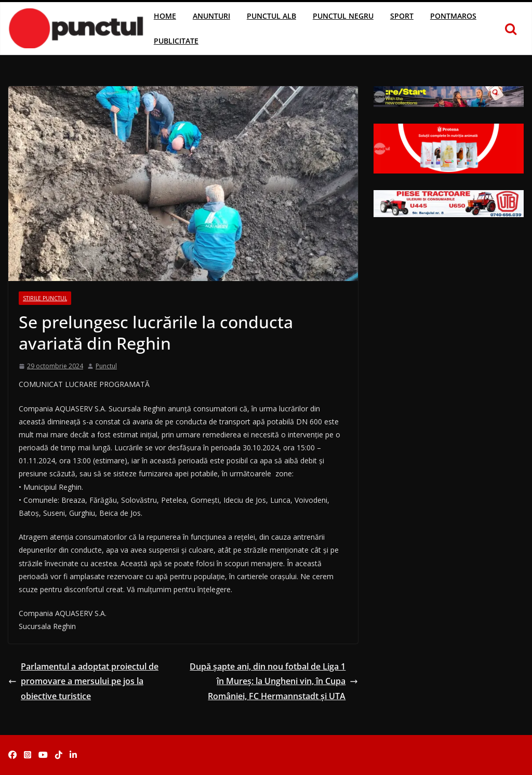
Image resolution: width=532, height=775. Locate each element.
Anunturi (211, 16)
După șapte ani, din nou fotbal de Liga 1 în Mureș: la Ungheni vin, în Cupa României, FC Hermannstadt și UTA (274, 682)
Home (165, 16)
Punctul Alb (271, 16)
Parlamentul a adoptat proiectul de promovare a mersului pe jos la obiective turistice (83, 682)
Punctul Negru (343, 16)
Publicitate (176, 41)
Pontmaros (453, 16)
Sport (402, 16)
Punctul (106, 366)
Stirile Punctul (45, 298)
